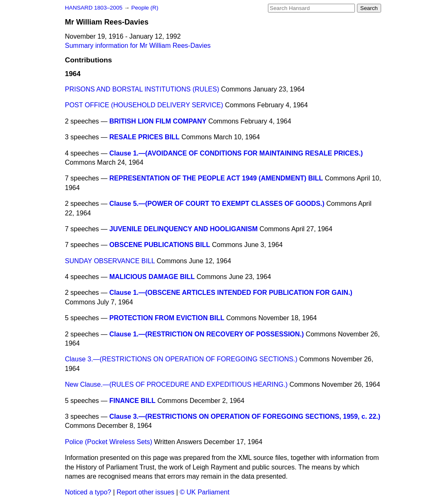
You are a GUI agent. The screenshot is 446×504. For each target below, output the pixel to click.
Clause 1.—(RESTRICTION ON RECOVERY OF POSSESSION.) (207, 334)
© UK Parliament (204, 492)
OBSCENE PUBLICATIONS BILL (160, 245)
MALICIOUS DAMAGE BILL (152, 277)
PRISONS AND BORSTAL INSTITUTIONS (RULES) (142, 89)
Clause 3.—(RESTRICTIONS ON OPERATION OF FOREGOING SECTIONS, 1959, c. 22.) (245, 416)
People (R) (145, 8)
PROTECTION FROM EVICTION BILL (167, 318)
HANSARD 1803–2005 (94, 8)
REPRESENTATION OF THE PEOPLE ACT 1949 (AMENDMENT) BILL (216, 178)
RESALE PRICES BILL (145, 137)
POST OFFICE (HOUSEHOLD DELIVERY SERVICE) (144, 105)
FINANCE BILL (133, 401)
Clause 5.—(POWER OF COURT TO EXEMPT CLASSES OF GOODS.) (217, 204)
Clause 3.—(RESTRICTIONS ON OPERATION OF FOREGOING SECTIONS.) (181, 359)
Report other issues (145, 492)
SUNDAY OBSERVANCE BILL (110, 261)
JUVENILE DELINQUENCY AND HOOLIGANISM (183, 229)
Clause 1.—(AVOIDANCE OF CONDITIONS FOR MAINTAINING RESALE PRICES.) (236, 153)
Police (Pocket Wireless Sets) (109, 442)
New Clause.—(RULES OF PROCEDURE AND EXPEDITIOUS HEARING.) (176, 384)
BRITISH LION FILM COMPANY (158, 121)
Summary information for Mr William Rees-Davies (138, 46)
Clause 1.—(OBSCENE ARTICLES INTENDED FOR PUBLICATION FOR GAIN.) (231, 293)
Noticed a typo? (88, 492)
